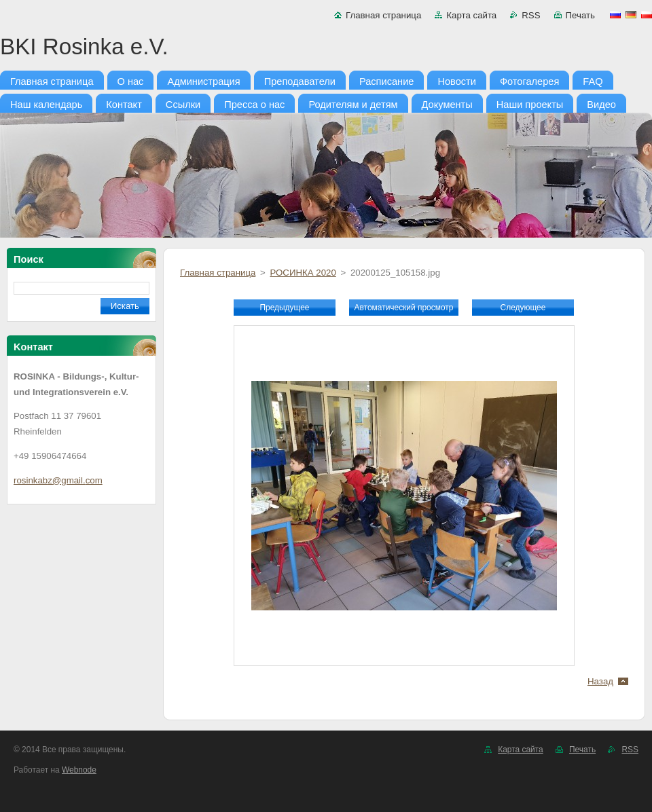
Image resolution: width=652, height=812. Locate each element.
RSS (531, 15)
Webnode (79, 770)
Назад (600, 681)
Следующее (523, 308)
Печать (580, 15)
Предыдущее (284, 308)
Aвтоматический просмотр (404, 308)
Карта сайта (471, 15)
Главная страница (383, 15)
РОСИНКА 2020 (303, 273)
